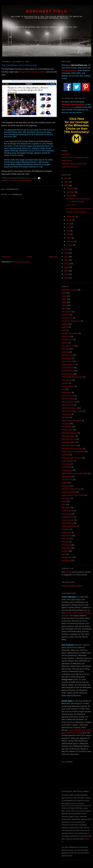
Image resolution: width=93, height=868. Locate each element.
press (64, 501)
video (64, 554)
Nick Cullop (66, 464)
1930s (64, 302)
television (65, 542)
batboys (65, 343)
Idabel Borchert (68, 405)
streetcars (65, 529)
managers (66, 424)
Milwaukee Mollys (69, 442)
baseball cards (67, 340)
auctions (65, 327)
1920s (64, 299)
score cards (66, 514)
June (69, 227)
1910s (64, 296)
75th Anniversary (68, 107)
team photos (66, 536)
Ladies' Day (66, 414)
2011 (67, 271)
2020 (67, 178)
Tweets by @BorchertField (72, 586)
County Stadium (68, 386)
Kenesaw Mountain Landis (72, 411)
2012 (67, 267)
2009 (67, 278)
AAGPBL (65, 315)
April (69, 234)
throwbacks (66, 545)
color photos (66, 380)
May (68, 231)
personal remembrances (71, 489)
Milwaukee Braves (69, 439)
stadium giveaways (69, 526)
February (70, 241)
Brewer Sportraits (68, 364)
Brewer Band (67, 358)
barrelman (66, 337)
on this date (66, 467)
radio (64, 504)
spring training (67, 523)
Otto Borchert (67, 480)
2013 (67, 264)
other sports (66, 476)
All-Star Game (67, 318)
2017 (67, 249)
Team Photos (67, 161)
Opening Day (67, 470)
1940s (64, 305)
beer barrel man (68, 346)
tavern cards (66, 532)
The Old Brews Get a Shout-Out (79, 209)
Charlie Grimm (67, 374)
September (71, 216)
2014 (67, 260)
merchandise (67, 427)
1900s (64, 293)
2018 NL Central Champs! (76, 212)
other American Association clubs (75, 473)
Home (30, 257)
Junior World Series (69, 408)
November (71, 192)
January (70, 245)
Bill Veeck (65, 349)
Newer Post (6, 257)
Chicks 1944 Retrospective (72, 377)
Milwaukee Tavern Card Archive (74, 164)
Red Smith (66, 508)
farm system (66, 392)
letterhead (66, 417)
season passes (67, 517)
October (70, 196)
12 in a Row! (71, 205)
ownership (66, 486)
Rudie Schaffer (67, 511)
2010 (67, 274)
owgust (64, 483)
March (69, 238)
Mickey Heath (67, 430)
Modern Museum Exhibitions (73, 451)
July (68, 224)
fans (63, 389)
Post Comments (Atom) (22, 262)
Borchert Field (47, 11)
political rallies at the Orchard (73, 495)
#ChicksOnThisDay (69, 290)
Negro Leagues (68, 461)
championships (67, 371)
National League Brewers (20, 181)
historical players (68, 402)
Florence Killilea (68, 399)
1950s (64, 308)
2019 (67, 182)
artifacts (65, 324)
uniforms (65, 551)
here (68, 572)
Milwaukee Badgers (69, 433)
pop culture (66, 498)
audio (64, 330)
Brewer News (67, 361)
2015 (67, 257)
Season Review (68, 520)
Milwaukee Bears (68, 436)
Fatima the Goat (68, 396)
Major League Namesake (71, 420)
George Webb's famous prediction (32, 72)
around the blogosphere (71, 321)
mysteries (65, 455)
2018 (67, 185)
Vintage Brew (67, 557)
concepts (65, 383)
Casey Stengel (67, 368)
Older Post (53, 257)
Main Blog (66, 154)
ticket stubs (66, 548)
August (69, 220)
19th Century (67, 312)
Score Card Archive (69, 167)
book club (65, 352)
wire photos (66, 560)
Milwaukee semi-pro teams (72, 448)
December (71, 188)
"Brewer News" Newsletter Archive (75, 157)
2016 (67, 253)
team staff (65, 539)
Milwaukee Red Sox (69, 445)
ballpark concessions (70, 333)
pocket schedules (68, 492)
